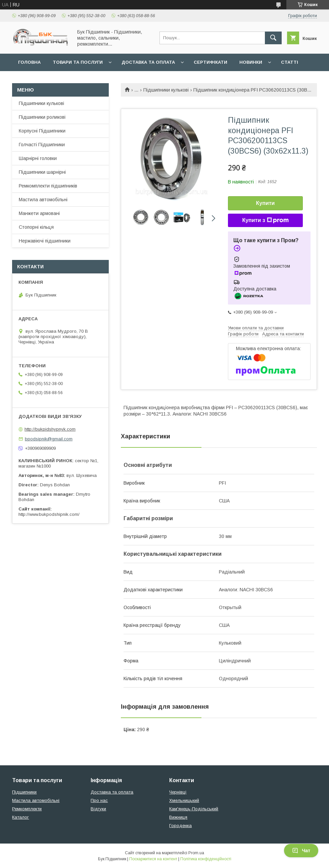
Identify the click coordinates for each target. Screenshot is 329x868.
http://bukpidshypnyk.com (50, 429)
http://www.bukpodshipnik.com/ (49, 514)
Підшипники (24, 792)
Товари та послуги (78, 62)
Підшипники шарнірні (42, 172)
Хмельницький (184, 800)
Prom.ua (196, 853)
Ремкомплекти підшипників (48, 186)
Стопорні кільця (36, 227)
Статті (290, 62)
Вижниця (178, 817)
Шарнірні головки (38, 158)
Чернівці (178, 792)
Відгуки (98, 809)
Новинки (251, 62)
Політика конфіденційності (206, 859)
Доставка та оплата (148, 62)
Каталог (20, 817)
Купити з (265, 220)
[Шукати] (273, 38)
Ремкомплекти (27, 809)
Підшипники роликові (42, 117)
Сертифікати (210, 62)
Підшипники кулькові (166, 90)
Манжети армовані (39, 213)
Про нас (99, 800)
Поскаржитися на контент (153, 859)
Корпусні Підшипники (42, 131)
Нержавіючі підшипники (45, 241)
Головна (29, 62)
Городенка (180, 826)
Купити (266, 203)
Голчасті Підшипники (42, 145)
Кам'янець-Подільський (194, 809)
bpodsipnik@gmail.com (49, 439)
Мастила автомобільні (43, 200)
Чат (301, 851)
